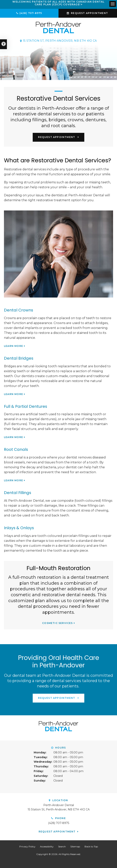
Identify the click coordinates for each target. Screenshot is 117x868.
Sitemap (75, 846)
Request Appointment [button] (89, 13)
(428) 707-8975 (31, 13)
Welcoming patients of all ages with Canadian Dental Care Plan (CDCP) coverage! (58, 3)
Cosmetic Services (57, 623)
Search (62, 846)
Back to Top (91, 846)
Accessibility (47, 846)
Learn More (13, 346)
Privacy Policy (27, 846)
